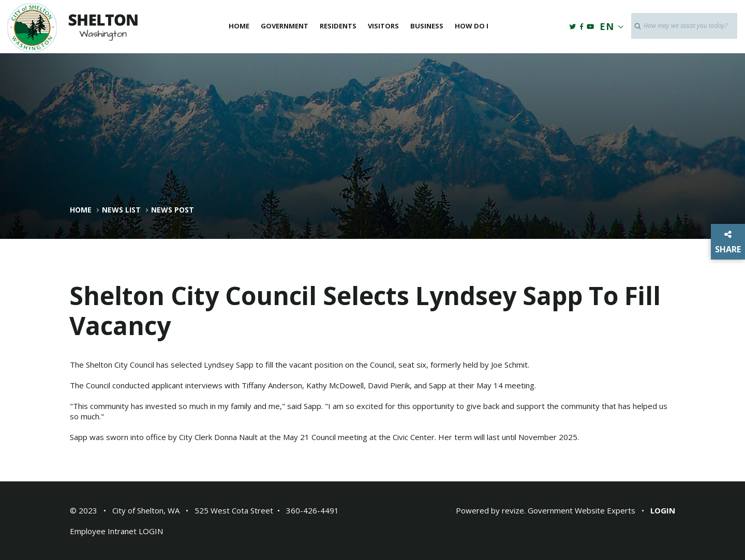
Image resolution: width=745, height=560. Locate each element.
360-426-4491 (312, 510)
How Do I (472, 26)
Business (427, 26)
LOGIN (151, 531)
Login (663, 510)
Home (239, 26)
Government (285, 26)
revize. (514, 510)
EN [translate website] (609, 26)
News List (121, 210)
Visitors (383, 26)
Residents (338, 26)
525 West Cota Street (234, 510)
